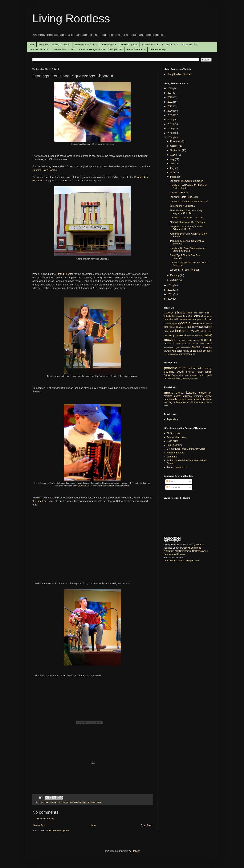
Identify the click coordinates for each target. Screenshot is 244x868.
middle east (206, 331)
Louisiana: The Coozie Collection (186, 181)
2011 (170, 294)
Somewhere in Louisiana (182, 206)
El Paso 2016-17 (170, 45)
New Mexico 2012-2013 (64, 49)
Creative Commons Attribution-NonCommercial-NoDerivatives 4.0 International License (187, 551)
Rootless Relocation (136, 49)
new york (181, 340)
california (178, 319)
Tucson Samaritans (177, 467)
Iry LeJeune (81, 486)
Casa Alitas (173, 441)
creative (168, 396)
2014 (170, 137)
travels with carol (173, 351)
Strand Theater (65, 274)
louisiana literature (193, 396)
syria (177, 348)
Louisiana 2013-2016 (39, 49)
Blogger (136, 851)
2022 (170, 102)
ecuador (168, 324)
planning (169, 372)
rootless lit (169, 343)
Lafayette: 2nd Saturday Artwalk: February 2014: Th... (186, 228)
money (190, 372)
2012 (170, 290)
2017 (170, 124)
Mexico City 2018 (129, 45)
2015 (170, 133)
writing (208, 396)
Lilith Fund (172, 457)
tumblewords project (175, 399)
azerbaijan (169, 319)
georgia (184, 323)
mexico (195, 331)
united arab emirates (201, 351)
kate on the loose (196, 327)
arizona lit (200, 402)
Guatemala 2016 (190, 45)
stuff (182, 368)
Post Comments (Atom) (58, 831)
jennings (45, 802)
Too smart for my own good (185, 375)
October (175, 146)
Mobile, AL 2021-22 (61, 45)
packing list (194, 368)
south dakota (206, 343)
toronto (207, 347)
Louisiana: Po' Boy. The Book (185, 270)
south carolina (191, 343)
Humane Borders (175, 453)
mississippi (169, 336)
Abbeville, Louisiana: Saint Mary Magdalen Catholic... (186, 212)
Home (32, 45)
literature (191, 393)
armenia (208, 316)
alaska (179, 316)
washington (173, 354)
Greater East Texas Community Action (186, 449)
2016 (170, 129)
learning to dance (173, 402)
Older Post (146, 825)
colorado (207, 319)
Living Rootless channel (179, 74)
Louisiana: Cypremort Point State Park (189, 202)
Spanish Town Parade (45, 170)
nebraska (190, 336)
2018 (170, 120)
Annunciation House (177, 437)
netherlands (200, 336)
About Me (43, 45)
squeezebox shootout (76, 802)
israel (173, 327)
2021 (170, 106)
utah (166, 354)
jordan (184, 327)
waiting (179, 378)
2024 (170, 93)
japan (178, 327)
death (180, 372)
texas (196, 347)
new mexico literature (200, 399)
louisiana (54, 802)
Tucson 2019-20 (110, 45)
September (176, 150)
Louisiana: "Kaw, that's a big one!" (187, 218)
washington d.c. (187, 354)
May (173, 168)
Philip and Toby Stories (199, 313)
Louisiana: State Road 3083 (184, 197)
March (174, 177)
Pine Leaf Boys (45, 501)
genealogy (193, 378)
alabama (169, 316)
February (175, 275)
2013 (170, 285)
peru (198, 340)
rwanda (180, 343)
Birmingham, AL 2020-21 (86, 45)
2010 (170, 299)
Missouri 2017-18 (150, 45)
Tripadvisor (172, 419)
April (173, 173)
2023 (170, 97)
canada (187, 319)
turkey (186, 351)
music (62, 802)
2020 (170, 111)
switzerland (169, 348)
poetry (177, 396)
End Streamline (175, 445)
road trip (206, 340)
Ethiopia (180, 313)
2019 (170, 115)
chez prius (197, 319)
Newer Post (39, 825)
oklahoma (190, 340)
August (174, 155)
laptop (208, 372)
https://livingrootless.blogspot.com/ (181, 561)
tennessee (186, 348)
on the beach (205, 375)
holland (209, 324)
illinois (167, 327)
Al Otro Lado (173, 433)
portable (171, 368)
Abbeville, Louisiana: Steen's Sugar (188, 222)
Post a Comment (46, 819)
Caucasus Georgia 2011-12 (92, 49)
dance (180, 393)
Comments (173, 487)
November (176, 141)
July (173, 159)
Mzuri (199, 545)
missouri (181, 335)
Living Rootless (71, 18)
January (175, 280)
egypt (175, 324)
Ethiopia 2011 (116, 49)
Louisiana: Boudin (179, 193)
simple (167, 375)
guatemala (198, 323)
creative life (205, 393)
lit (195, 402)
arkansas (198, 316)
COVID (168, 313)
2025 (170, 88)
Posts (170, 481)
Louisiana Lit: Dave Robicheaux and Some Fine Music (188, 250)
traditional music (94, 802)
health (200, 372)
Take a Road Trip (158, 49)
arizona (188, 316)
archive (186, 378)
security (207, 368)
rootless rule (170, 378)
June (173, 164)
